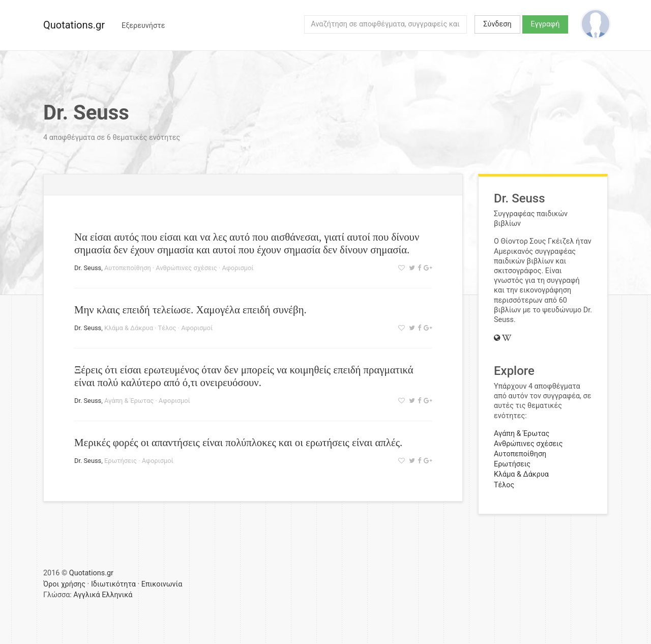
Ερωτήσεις (121, 461)
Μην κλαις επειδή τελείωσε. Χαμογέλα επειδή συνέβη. (190, 310)
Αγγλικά (86, 595)
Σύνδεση (497, 24)
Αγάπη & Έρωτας (129, 401)
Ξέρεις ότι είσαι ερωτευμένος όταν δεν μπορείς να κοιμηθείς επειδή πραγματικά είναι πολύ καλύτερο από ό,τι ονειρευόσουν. (244, 376)
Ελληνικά (117, 595)
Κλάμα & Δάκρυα (129, 328)
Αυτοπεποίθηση (128, 268)
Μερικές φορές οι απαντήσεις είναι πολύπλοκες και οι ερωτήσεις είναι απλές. (238, 442)
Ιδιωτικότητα (113, 584)
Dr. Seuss (88, 268)
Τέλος (167, 328)
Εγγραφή (545, 24)
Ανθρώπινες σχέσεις (186, 268)
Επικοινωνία (162, 584)
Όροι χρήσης (64, 584)
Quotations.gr (74, 25)
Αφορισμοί (238, 268)
